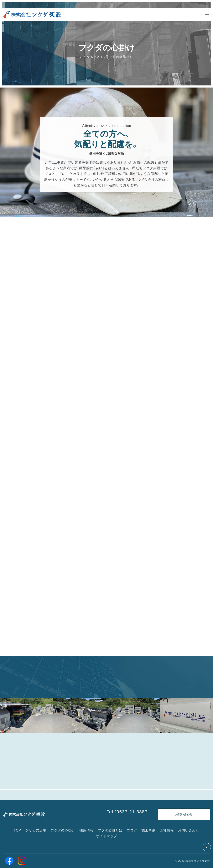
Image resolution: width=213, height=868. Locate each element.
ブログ (132, 830)
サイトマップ (106, 836)
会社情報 (167, 830)
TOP (17, 830)
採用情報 (87, 830)
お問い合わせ (189, 830)
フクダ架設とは (110, 830)
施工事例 (149, 830)
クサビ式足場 (36, 830)
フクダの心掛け (63, 830)
